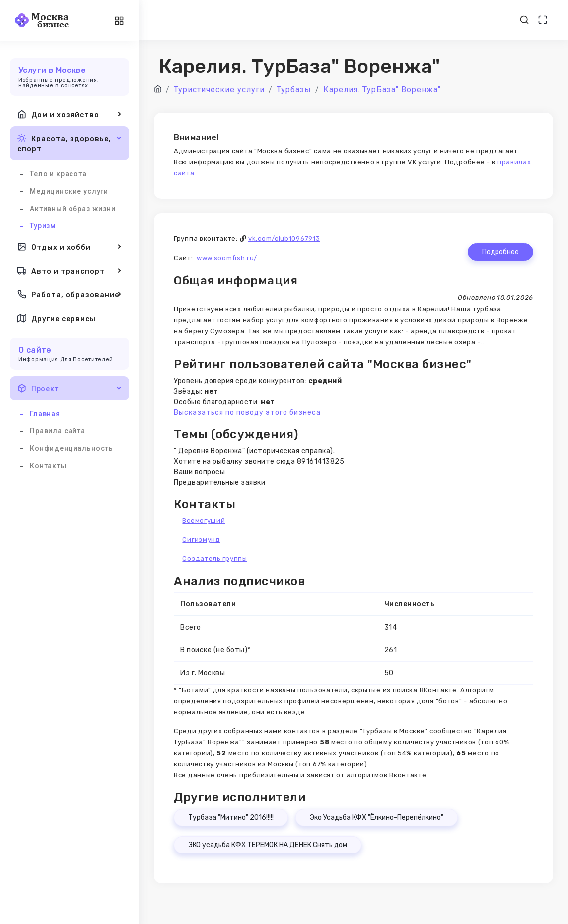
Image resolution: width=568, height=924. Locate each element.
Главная (45, 414)
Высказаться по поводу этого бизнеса (247, 412)
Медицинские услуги (69, 191)
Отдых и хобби (70, 247)
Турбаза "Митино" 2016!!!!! (231, 817)
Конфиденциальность (71, 448)
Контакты (48, 466)
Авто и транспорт (70, 271)
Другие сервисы (57, 318)
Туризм (43, 226)
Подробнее (500, 252)
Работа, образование (70, 294)
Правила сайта (58, 431)
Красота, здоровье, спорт (70, 143)
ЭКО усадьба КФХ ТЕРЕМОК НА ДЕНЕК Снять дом (268, 845)
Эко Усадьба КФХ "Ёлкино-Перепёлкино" (377, 817)
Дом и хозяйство (70, 114)
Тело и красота (58, 174)
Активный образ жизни (73, 209)
